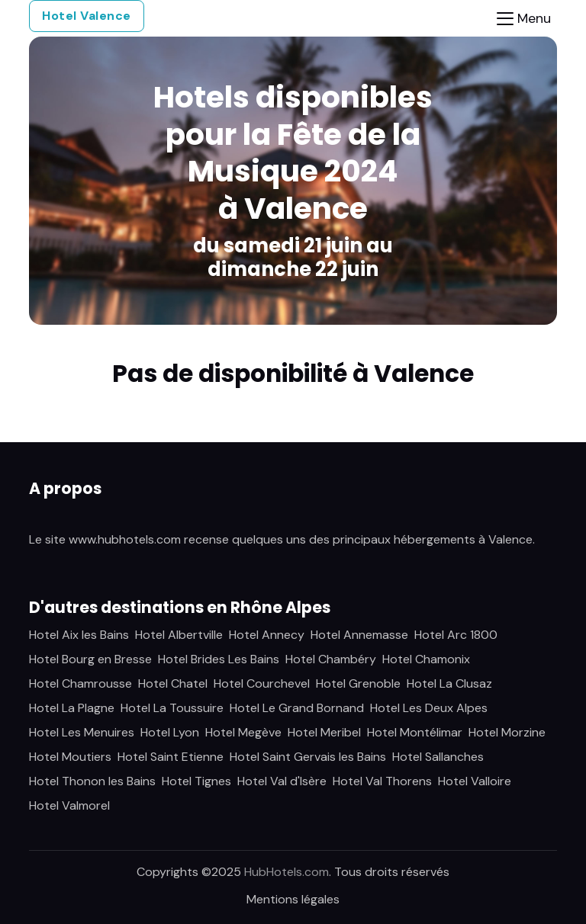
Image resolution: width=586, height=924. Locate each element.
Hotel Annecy (267, 635)
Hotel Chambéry (331, 659)
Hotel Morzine (507, 732)
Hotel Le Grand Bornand (297, 708)
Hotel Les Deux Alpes (429, 708)
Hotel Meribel (324, 732)
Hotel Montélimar (415, 732)
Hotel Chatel (173, 683)
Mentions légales (293, 899)
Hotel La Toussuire (172, 708)
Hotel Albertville (179, 635)
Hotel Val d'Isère (282, 781)
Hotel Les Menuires (82, 732)
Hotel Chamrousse (80, 683)
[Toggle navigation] (524, 19)
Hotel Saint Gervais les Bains (308, 757)
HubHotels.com (287, 872)
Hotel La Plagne (72, 708)
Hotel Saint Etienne (171, 757)
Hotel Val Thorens (382, 781)
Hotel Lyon (170, 732)
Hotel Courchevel (262, 683)
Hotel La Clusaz (449, 683)
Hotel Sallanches (438, 757)
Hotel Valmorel (69, 805)
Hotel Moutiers (70, 757)
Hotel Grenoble (358, 683)
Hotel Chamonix (426, 659)
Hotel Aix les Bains (79, 635)
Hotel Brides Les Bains (219, 659)
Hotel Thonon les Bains (92, 781)
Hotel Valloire (475, 781)
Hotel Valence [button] (87, 16)
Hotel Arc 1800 (456, 635)
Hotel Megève (243, 732)
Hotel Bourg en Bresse (90, 659)
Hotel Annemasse (359, 635)
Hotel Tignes (196, 781)
